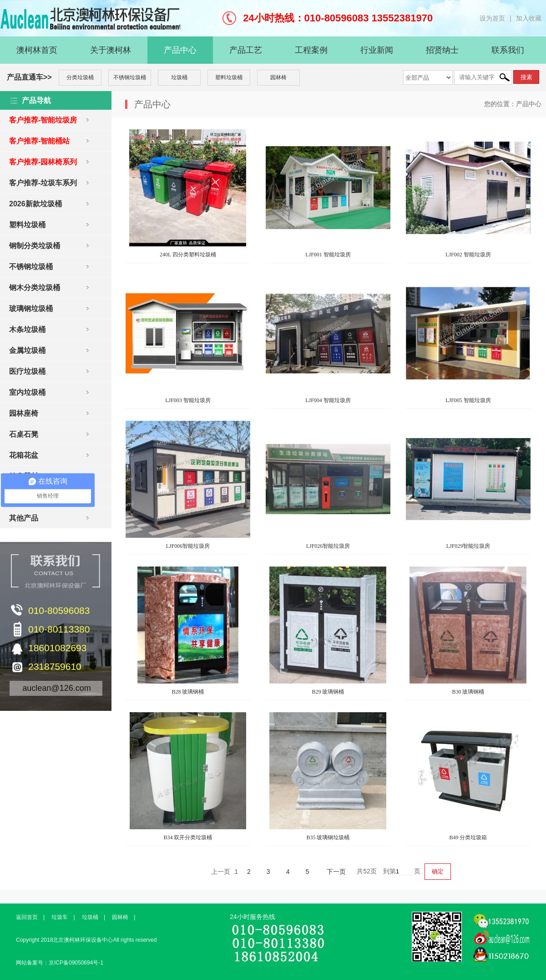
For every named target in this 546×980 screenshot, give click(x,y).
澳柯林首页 (37, 50)
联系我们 (508, 50)
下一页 (336, 872)
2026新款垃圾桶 (35, 204)
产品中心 (180, 50)
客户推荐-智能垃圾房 (43, 120)
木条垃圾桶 (27, 329)
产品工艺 (246, 50)
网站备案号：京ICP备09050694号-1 (60, 963)
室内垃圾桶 (27, 392)
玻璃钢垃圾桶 (31, 309)
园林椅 (278, 77)
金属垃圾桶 (27, 350)
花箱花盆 (24, 455)
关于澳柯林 (111, 50)
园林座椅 (24, 413)
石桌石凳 (24, 434)
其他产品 (24, 518)
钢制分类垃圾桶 (35, 246)
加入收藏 (529, 18)
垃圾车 (60, 917)
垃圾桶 (179, 77)
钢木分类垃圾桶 (35, 288)
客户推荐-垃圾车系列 (43, 183)
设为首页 (492, 18)
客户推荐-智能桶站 (39, 141)
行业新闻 (377, 50)
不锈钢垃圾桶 (130, 77)
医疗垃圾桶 (27, 371)
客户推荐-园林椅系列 (43, 162)
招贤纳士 (442, 50)
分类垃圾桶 (80, 77)
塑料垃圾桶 (229, 77)
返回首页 (27, 917)
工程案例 (311, 50)
